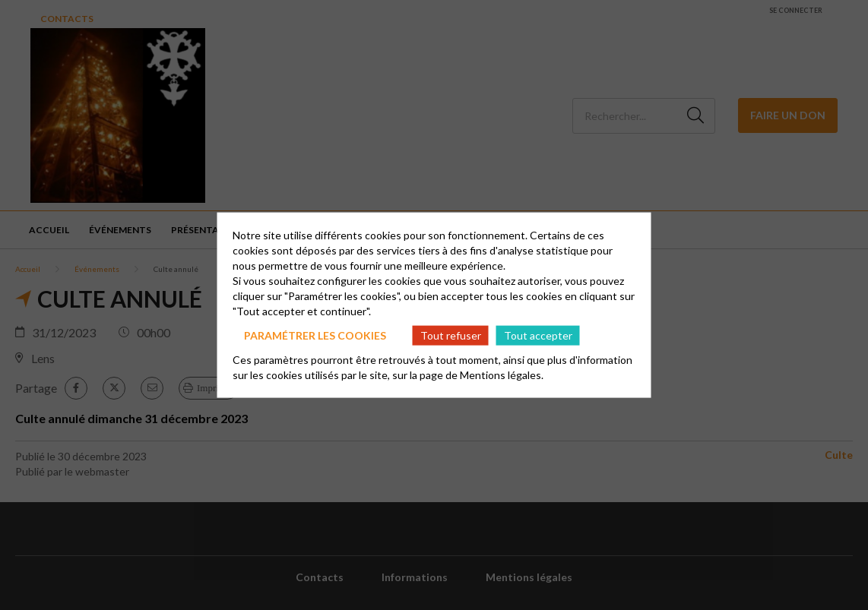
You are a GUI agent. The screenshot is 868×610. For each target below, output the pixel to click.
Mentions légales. (502, 375)
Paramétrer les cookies (315, 335)
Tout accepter (538, 335)
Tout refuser (451, 335)
